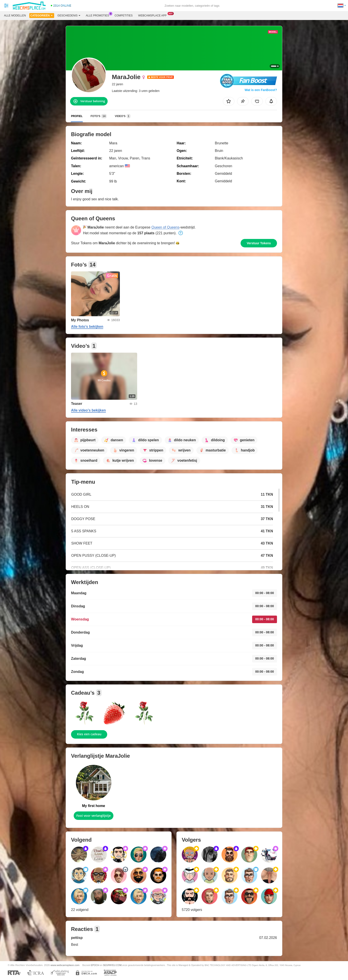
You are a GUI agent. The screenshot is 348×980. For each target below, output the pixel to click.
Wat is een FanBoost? (261, 90)
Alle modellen (15, 16)
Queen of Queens (165, 227)
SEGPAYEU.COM (112, 965)
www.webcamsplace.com (65, 965)
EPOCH (95, 965)
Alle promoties (99, 15)
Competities (124, 16)
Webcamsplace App (154, 15)
